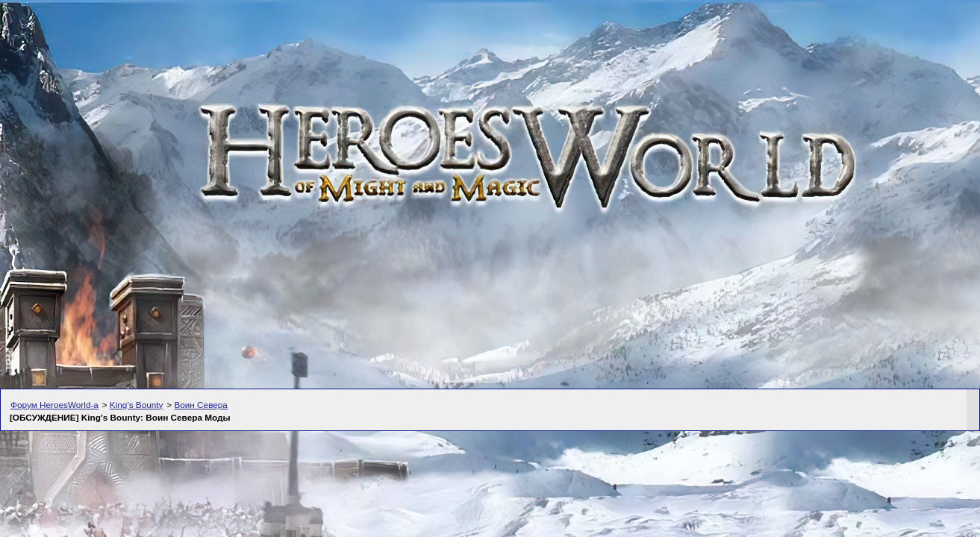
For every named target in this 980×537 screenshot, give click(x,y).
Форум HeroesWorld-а (54, 405)
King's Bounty (137, 405)
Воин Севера (201, 405)
